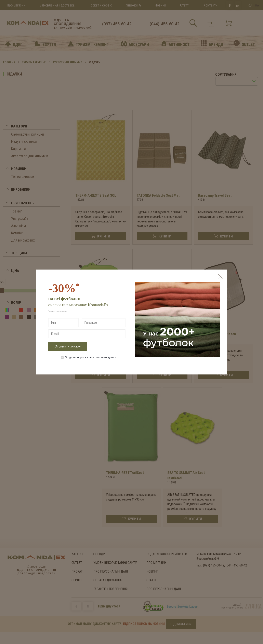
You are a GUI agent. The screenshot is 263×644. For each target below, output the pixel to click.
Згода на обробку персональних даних (88, 357)
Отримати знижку (68, 346)
